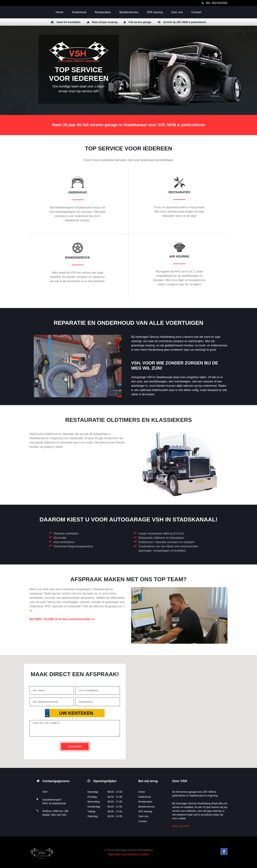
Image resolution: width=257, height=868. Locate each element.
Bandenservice (129, 12)
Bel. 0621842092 (217, 3)
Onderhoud (79, 12)
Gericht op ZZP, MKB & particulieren (182, 22)
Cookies (144, 854)
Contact (196, 12)
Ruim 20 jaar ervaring (102, 22)
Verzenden (75, 746)
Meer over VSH (181, 826)
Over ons (177, 12)
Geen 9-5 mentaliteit (66, 22)
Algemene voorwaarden (123, 854)
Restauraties (103, 12)
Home (60, 12)
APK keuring (155, 12)
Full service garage (138, 22)
